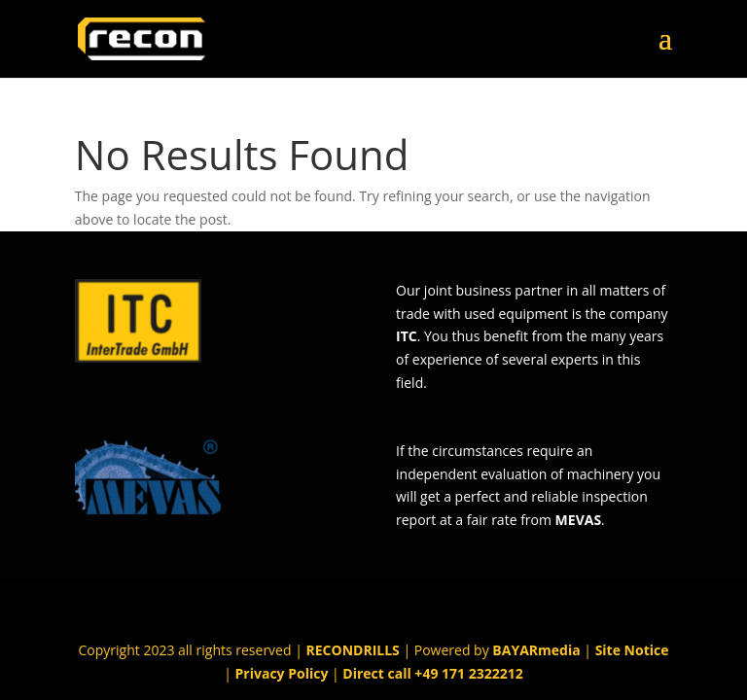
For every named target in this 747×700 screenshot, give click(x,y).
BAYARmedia (536, 650)
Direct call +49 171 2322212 (432, 673)
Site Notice (632, 650)
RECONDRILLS (353, 650)
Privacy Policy (282, 673)
